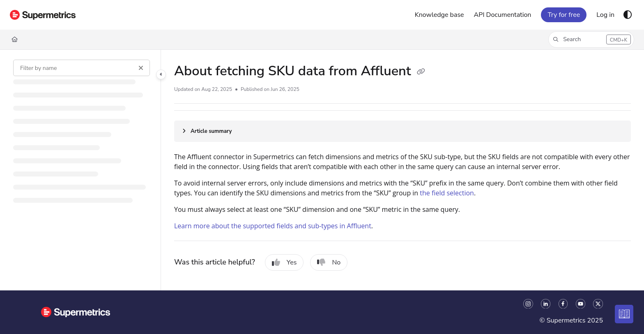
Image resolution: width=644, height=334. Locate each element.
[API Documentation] (503, 15)
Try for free (564, 15)
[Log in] (605, 15)
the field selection (447, 193)
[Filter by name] (82, 68)
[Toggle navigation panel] (161, 74)
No (329, 262)
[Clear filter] (141, 68)
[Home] (43, 15)
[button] (591, 39)
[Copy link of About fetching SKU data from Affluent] (421, 72)
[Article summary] (402, 131)
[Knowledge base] (439, 15)
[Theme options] (628, 15)
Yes (284, 262)
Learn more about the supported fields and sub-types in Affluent (273, 226)
